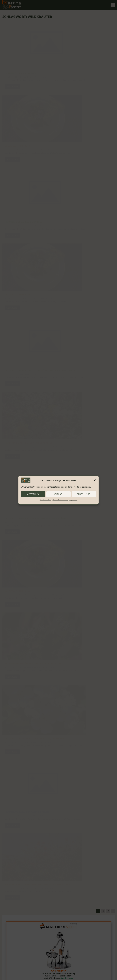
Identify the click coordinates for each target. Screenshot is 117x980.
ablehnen (58, 494)
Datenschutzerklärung (60, 500)
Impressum (73, 500)
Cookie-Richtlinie (45, 500)
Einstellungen (84, 494)
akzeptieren (33, 494)
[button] (95, 480)
